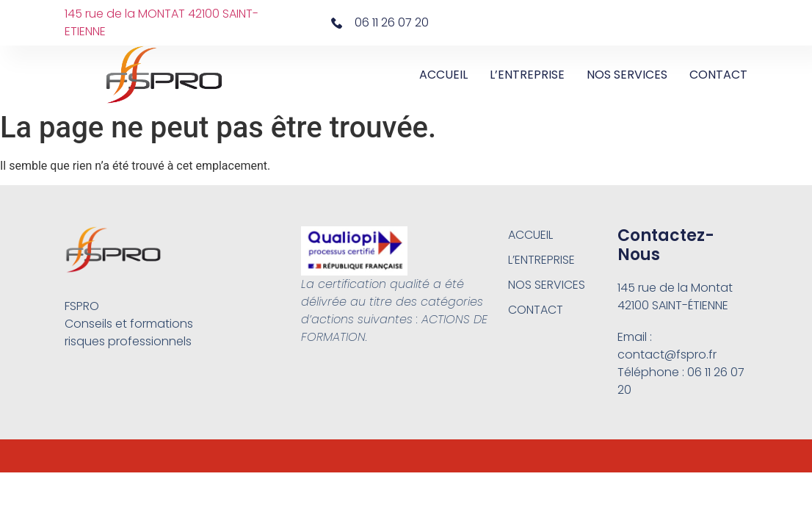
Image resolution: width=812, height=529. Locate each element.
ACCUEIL (443, 75)
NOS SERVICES (627, 75)
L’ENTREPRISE (527, 75)
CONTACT (718, 75)
